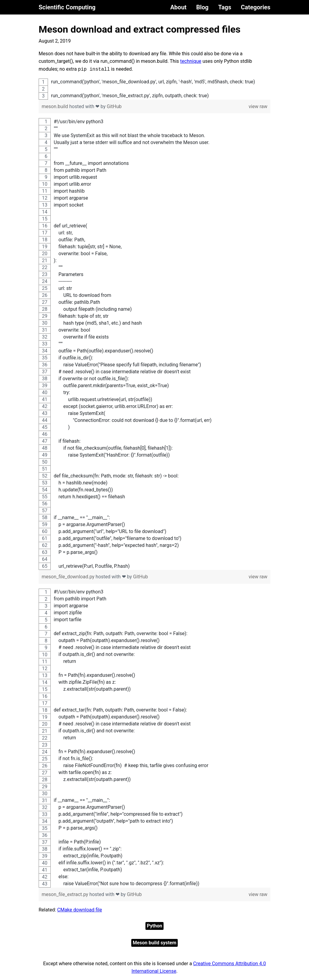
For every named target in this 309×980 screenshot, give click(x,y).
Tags (225, 7)
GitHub (114, 106)
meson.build (56, 106)
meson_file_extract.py (65, 894)
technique (191, 61)
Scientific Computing (67, 7)
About (178, 7)
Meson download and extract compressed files (140, 29)
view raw (258, 106)
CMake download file (80, 910)
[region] (154, 89)
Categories (256, 7)
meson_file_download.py (69, 577)
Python (155, 926)
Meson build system (155, 943)
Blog (202, 7)
